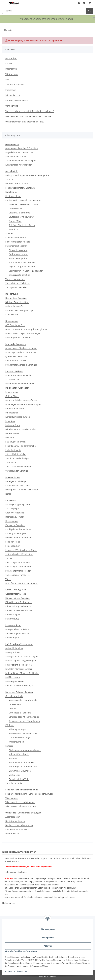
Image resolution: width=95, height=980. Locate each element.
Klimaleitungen (13, 615)
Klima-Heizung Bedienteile (18, 606)
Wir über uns (12, 74)
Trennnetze (11, 462)
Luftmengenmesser (15, 681)
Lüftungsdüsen (13, 425)
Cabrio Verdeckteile (15, 513)
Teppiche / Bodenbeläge (17, 458)
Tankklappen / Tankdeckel (18, 575)
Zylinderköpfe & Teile (19, 779)
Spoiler (9, 558)
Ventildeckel (15, 775)
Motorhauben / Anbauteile (18, 538)
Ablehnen (48, 946)
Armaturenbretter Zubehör (18, 375)
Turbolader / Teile (14, 783)
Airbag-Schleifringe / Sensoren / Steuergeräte (27, 175)
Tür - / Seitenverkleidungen (18, 467)
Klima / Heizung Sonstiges (18, 598)
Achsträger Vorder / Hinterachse (21, 352)
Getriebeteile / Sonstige (20, 713)
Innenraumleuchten (15, 409)
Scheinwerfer (12, 315)
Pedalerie (10, 438)
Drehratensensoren (18, 254)
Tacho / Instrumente (15, 279)
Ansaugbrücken (13, 652)
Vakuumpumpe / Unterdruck (19, 338)
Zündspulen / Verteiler (16, 287)
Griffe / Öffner (12, 396)
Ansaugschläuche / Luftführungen (22, 656)
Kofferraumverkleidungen (18, 417)
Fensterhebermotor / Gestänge (20, 188)
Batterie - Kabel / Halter (17, 184)
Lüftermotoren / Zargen (20, 738)
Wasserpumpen (16, 742)
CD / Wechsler (16, 209)
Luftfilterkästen (13, 677)
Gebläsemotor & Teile (16, 594)
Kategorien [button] (9, 903)
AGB (7, 79)
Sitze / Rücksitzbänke (15, 454)
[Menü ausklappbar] (4, 2)
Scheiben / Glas (13, 542)
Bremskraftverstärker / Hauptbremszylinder (26, 329)
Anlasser (10, 179)
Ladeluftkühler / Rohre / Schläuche (22, 673)
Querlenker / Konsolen (16, 356)
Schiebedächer (13, 546)
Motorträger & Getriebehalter (23, 767)
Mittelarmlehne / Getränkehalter (21, 429)
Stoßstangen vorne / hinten (18, 567)
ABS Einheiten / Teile (15, 325)
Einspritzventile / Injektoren (19, 665)
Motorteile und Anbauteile (21, 762)
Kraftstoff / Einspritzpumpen (19, 669)
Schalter (9, 233)
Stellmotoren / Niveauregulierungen (26, 271)
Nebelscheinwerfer (15, 306)
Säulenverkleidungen (16, 442)
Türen (8, 579)
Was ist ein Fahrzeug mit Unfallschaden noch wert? (30, 111)
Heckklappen (12, 521)
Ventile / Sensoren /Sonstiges (19, 685)
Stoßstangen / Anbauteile (17, 562)
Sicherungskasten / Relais (18, 242)
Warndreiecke (12, 833)
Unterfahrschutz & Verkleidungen (21, 583)
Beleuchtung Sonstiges (16, 298)
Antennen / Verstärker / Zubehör (24, 204)
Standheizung (12, 619)
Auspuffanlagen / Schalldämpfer (21, 161)
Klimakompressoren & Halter (19, 610)
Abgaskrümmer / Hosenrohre (19, 152)
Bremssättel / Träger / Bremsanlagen (23, 333)
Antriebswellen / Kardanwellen (24, 700)
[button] (79, 3)
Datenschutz (23, 971)
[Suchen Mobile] (44, 11)
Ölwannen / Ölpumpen (20, 771)
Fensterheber (12, 392)
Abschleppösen (13, 817)
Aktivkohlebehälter (14, 648)
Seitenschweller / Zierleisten (19, 554)
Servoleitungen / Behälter (18, 633)
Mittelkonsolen (12, 433)
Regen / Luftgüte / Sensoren (22, 267)
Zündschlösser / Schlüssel (18, 283)
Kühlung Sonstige (17, 729)
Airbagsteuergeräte (18, 250)
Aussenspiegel (12, 509)
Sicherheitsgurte (13, 450)
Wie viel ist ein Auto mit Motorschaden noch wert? (29, 116)
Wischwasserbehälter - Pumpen (21, 806)
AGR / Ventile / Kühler (16, 156)
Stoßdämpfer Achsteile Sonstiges (21, 365)
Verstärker (14, 229)
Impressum (10, 971)
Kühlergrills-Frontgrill (16, 533)
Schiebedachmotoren (16, 238)
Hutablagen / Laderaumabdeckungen (23, 404)
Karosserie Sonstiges (15, 525)
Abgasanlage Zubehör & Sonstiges (22, 148)
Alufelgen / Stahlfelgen (16, 481)
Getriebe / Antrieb (14, 696)
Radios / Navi (15, 221)
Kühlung (9, 725)
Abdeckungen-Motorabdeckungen (25, 750)
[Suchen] (89, 11)
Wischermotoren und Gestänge (20, 802)
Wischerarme (12, 798)
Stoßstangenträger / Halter (18, 571)
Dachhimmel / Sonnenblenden (20, 384)
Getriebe (13, 709)
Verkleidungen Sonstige (17, 471)
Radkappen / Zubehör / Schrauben (22, 490)
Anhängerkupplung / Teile (18, 504)
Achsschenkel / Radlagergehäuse (21, 348)
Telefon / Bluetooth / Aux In (22, 225)
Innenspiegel (12, 413)
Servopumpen (12, 638)
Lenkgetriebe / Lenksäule (17, 629)
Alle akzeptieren (48, 929)
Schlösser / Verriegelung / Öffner (21, 550)
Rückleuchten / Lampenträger (20, 310)
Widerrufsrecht (13, 95)
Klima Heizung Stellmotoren (19, 602)
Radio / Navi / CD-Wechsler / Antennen (24, 200)
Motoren (9, 746)
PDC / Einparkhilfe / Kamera (22, 262)
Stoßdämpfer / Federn (16, 361)
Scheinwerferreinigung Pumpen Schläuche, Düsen (29, 794)
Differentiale (15, 704)
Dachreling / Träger (15, 517)
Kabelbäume (11, 192)
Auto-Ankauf (11, 58)
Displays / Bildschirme (19, 213)
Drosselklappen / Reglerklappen (21, 661)
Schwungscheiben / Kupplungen (24, 721)
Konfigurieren (48, 938)
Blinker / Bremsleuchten (17, 302)
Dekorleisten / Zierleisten (17, 388)
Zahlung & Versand (15, 85)
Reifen (8, 494)
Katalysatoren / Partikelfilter (19, 165)
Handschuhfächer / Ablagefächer (21, 400)
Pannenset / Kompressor (17, 829)
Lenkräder (10, 421)
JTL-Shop (52, 976)
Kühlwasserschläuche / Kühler (23, 733)
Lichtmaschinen (13, 196)
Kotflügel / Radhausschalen (18, 529)
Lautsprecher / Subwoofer (21, 217)
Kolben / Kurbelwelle (19, 754)
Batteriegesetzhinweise (16, 101)
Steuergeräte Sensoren (16, 246)
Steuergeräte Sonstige (19, 275)
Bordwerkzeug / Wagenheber (19, 825)
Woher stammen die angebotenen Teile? (25, 122)
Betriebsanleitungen (15, 821)
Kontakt (9, 63)
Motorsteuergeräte (18, 258)
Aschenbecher (12, 379)
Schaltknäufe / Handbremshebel (21, 446)
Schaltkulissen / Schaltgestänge (24, 717)
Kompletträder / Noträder (18, 485)
